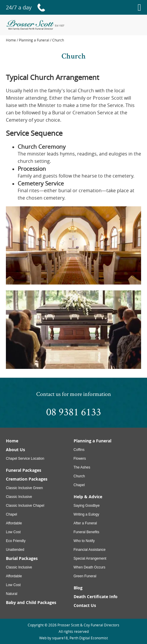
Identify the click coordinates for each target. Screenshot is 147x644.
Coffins (79, 450)
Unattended (15, 550)
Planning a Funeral (93, 441)
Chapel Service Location (25, 459)
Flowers (80, 459)
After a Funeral (85, 523)
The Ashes (82, 467)
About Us (15, 450)
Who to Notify (84, 541)
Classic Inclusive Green (24, 488)
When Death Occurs (90, 567)
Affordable (14, 523)
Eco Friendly (16, 541)
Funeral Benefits (86, 532)
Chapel (11, 514)
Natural (12, 594)
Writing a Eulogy (86, 514)
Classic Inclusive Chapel (25, 506)
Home (11, 40)
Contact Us (85, 605)
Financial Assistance (90, 550)
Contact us (48, 394)
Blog (78, 588)
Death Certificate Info (96, 597)
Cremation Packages (27, 479)
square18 (60, 638)
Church (79, 476)
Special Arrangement (90, 558)
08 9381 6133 (74, 412)
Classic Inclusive (19, 497)
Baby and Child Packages (31, 602)
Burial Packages (22, 558)
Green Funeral (85, 576)
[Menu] (139, 7)
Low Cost (13, 532)
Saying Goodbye (87, 506)
